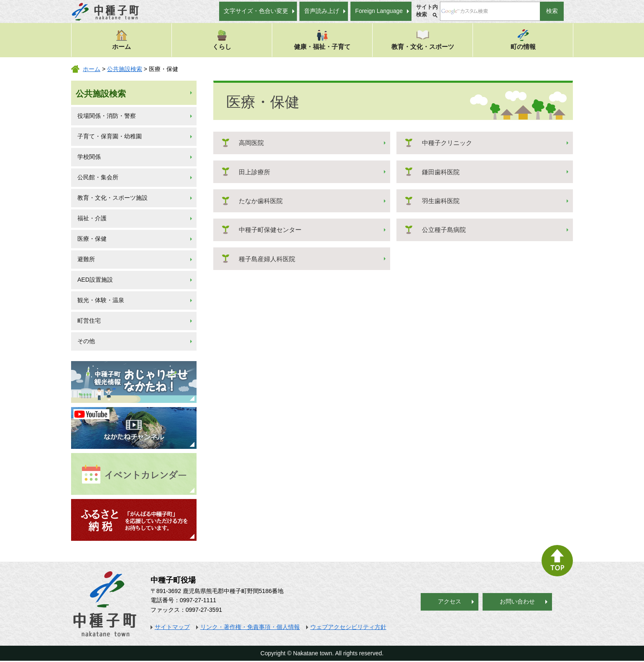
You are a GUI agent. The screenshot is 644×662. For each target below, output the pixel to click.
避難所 (86, 259)
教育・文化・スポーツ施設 (112, 198)
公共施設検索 (125, 69)
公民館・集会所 (98, 177)
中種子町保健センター (270, 230)
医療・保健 (92, 239)
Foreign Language (379, 11)
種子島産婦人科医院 (267, 259)
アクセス (450, 601)
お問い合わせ (517, 601)
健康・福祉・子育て (322, 39)
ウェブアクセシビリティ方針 (348, 627)
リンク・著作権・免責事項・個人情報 (250, 627)
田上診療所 (254, 172)
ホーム (121, 39)
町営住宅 (89, 321)
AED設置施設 (95, 280)
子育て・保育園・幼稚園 (110, 136)
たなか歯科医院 (261, 201)
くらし (222, 39)
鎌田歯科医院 (441, 172)
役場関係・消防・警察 (107, 116)
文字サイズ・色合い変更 (256, 11)
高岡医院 (251, 143)
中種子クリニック (447, 143)
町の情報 (523, 39)
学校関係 (89, 157)
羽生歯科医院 (441, 201)
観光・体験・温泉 (101, 300)
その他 (86, 341)
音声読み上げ (322, 11)
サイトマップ (172, 627)
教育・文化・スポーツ (423, 39)
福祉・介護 (92, 218)
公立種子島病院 (444, 230)
